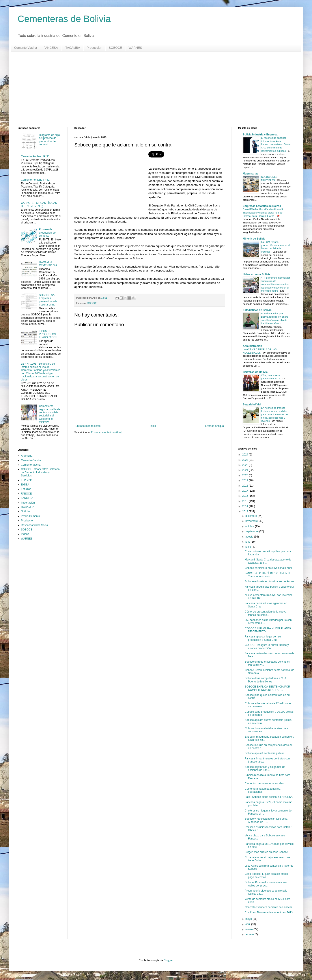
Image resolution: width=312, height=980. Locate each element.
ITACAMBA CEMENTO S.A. (49, 264)
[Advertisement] (150, 89)
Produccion (94, 48)
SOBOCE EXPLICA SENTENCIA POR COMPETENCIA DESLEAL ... (267, 688)
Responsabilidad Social (35, 525)
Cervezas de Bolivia (255, 372)
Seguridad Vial (252, 405)
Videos (25, 534)
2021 (246, 470)
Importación (28, 503)
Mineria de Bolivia (254, 239)
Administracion (252, 346)
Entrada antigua (214, 426)
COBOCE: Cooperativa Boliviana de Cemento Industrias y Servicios (40, 472)
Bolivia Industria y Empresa (260, 135)
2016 (246, 496)
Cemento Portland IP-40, (35, 180)
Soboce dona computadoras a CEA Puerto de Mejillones (265, 680)
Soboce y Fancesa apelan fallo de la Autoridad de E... (266, 820)
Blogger (168, 960)
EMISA (25, 485)
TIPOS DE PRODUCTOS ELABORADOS (48, 334)
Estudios (26, 489)
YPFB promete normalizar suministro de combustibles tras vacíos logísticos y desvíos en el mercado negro (276, 284)
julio (248, 542)
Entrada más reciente (88, 426)
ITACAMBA (72, 48)
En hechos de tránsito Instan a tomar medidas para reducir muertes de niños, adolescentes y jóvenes (274, 414)
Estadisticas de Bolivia (257, 310)
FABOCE (26, 494)
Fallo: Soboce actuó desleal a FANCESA (269, 797)
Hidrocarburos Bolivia (257, 274)
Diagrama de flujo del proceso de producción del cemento (49, 140)
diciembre (251, 516)
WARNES (135, 48)
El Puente (27, 480)
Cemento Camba (31, 460)
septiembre (252, 531)
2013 (246, 512)
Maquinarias (250, 174)
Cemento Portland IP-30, (35, 156)
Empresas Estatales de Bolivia (262, 206)
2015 (246, 501)
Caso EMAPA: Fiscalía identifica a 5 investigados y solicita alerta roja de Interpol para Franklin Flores (263, 213)
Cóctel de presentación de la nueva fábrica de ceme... (265, 613)
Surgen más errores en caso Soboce (266, 852)
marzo (249, 929)
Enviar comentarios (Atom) (107, 432)
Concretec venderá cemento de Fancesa (269, 907)
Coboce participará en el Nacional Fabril (268, 568)
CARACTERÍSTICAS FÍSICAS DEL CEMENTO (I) (39, 204)
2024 (246, 455)
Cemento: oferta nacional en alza (264, 783)
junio (249, 547)
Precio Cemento (30, 516)
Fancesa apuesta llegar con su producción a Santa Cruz (263, 638)
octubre (250, 526)
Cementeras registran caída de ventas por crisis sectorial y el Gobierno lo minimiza (50, 414)
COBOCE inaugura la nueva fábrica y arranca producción (267, 646)
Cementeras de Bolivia (64, 19)
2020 (246, 475)
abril (248, 924)
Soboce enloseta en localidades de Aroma (269, 581)
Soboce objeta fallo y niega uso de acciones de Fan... (265, 768)
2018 (246, 486)
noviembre (252, 521)
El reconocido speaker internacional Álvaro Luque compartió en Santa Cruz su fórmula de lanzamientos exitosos (276, 144)
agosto (250, 537)
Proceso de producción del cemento (48, 233)
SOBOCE (115, 48)
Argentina (27, 456)
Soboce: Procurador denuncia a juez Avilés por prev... (266, 884)
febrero (250, 934)
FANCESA (51, 48)
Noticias (26, 512)
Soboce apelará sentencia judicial (264, 753)
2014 (246, 506)
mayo (249, 919)
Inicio (153, 426)
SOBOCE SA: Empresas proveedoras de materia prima (48, 300)
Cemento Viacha (25, 48)
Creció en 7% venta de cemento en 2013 (269, 913)
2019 (246, 480)
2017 (246, 491)
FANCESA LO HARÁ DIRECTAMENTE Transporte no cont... (268, 575)
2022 (246, 465)
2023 (246, 460)
